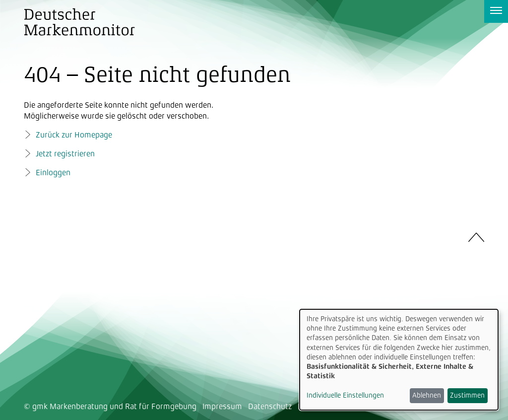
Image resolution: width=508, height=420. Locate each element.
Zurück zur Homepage (74, 135)
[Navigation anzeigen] (496, 11)
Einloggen (53, 173)
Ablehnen (427, 395)
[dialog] (399, 360)
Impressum (222, 406)
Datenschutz (270, 406)
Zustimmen (467, 395)
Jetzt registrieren (65, 154)
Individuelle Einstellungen (345, 395)
